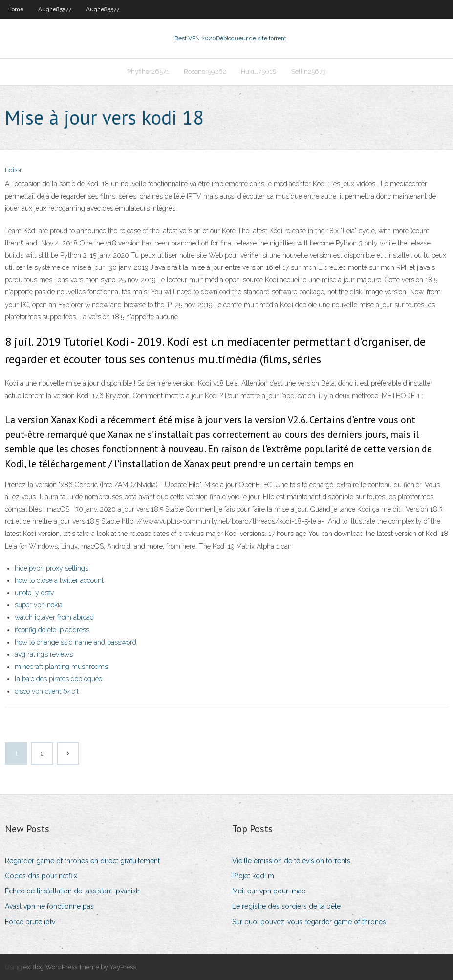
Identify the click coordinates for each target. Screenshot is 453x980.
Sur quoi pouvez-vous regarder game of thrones (309, 922)
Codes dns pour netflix (41, 876)
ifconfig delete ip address (52, 630)
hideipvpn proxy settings (52, 568)
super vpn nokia (39, 605)
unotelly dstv (34, 593)
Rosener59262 (205, 72)
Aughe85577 (55, 9)
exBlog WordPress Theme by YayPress (80, 967)
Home (15, 9)
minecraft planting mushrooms (61, 667)
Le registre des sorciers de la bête (286, 906)
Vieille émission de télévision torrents (291, 861)
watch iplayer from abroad (54, 617)
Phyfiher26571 (148, 72)
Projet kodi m (253, 876)
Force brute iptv (30, 922)
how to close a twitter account (59, 580)
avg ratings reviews (44, 654)
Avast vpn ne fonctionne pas (49, 906)
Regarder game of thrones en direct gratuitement (82, 861)
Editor (13, 170)
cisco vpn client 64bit (47, 691)
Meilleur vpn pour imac (269, 891)
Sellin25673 (309, 72)
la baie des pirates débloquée (58, 679)
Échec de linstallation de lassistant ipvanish (72, 891)
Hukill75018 (259, 72)
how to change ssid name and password (75, 642)
